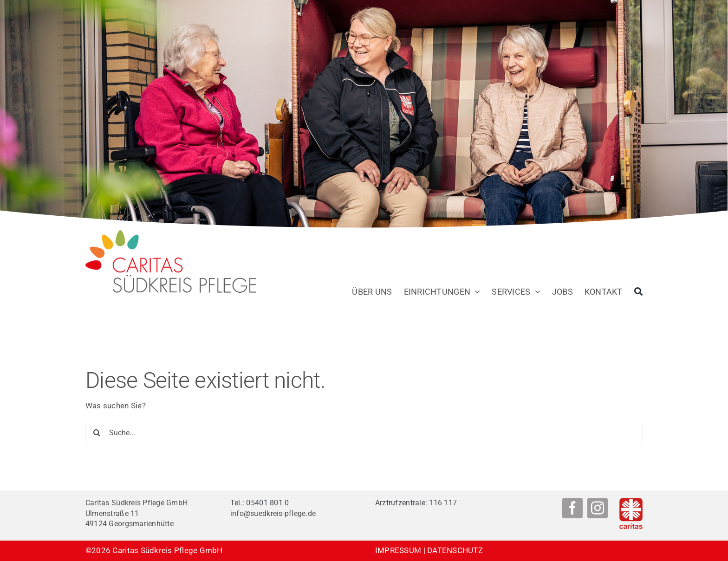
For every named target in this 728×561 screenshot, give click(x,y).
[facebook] (572, 508)
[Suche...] (364, 432)
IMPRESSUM (398, 550)
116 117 (443, 503)
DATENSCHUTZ (455, 550)
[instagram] (598, 508)
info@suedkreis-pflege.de (273, 513)
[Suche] (638, 292)
